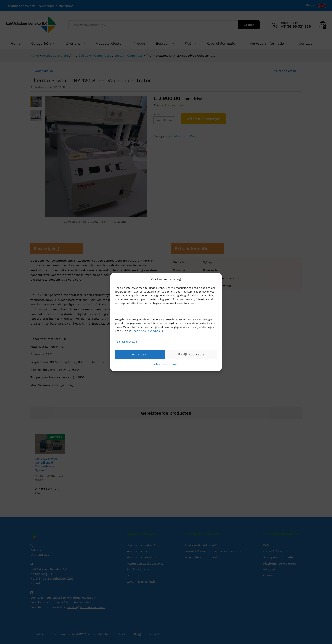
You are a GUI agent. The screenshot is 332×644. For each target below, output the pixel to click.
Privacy (174, 364)
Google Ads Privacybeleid (147, 331)
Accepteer (140, 354)
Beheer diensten (127, 342)
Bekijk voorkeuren (192, 354)
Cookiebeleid (160, 364)
